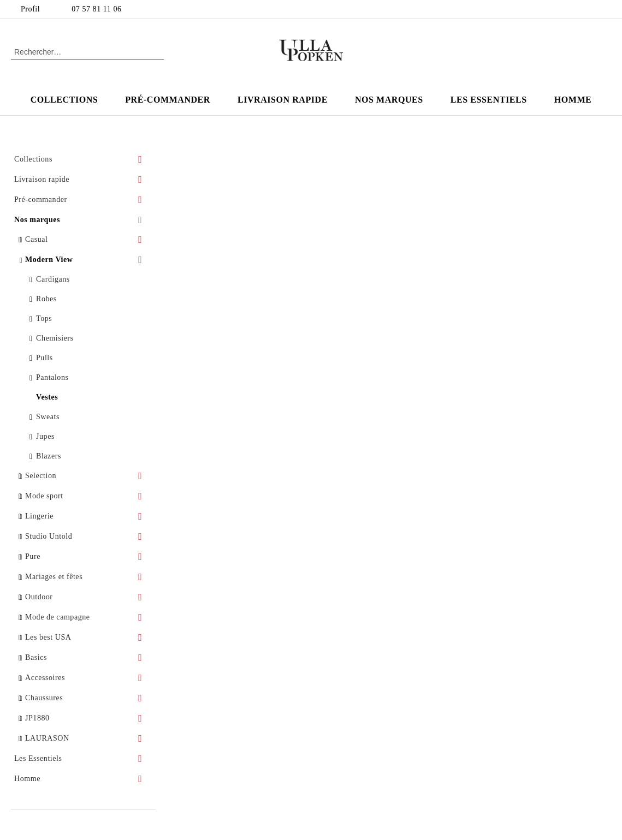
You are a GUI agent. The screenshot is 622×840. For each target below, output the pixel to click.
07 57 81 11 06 (96, 9)
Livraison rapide (283, 100)
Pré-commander (168, 100)
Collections (64, 100)
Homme (573, 100)
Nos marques (389, 100)
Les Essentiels (489, 100)
